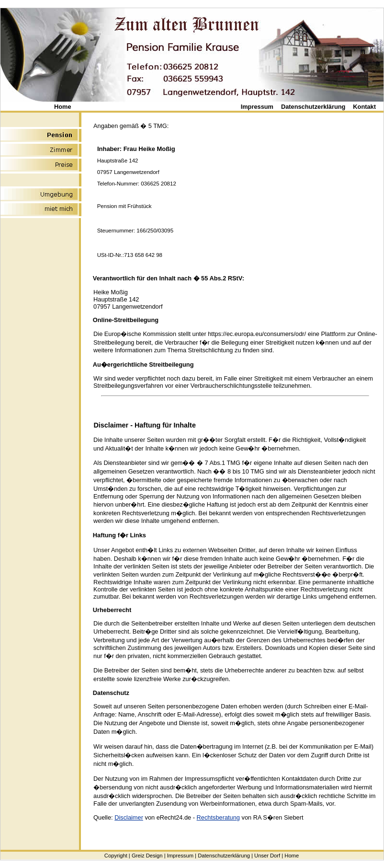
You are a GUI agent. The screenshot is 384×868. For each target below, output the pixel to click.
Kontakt (364, 107)
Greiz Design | (149, 856)
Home (63, 107)
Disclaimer (129, 817)
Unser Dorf (267, 856)
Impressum (257, 107)
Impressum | (182, 856)
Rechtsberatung (218, 817)
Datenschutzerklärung (313, 107)
